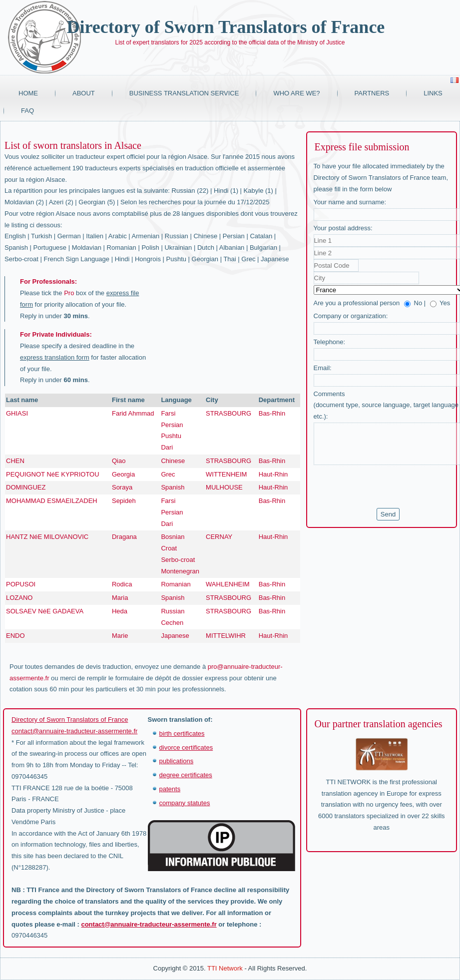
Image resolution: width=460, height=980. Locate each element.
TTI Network (225, 968)
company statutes (185, 803)
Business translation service (184, 93)
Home (28, 93)
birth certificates (182, 734)
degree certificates (186, 775)
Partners (372, 93)
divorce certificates (186, 747)
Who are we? (296, 93)
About (84, 93)
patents (170, 789)
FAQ (27, 111)
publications (177, 761)
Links (433, 93)
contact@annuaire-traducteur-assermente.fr (74, 731)
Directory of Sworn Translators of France (226, 27)
